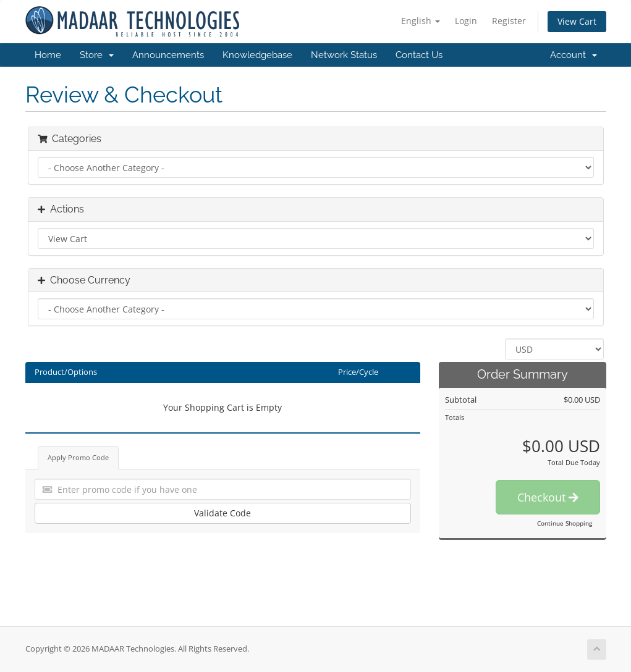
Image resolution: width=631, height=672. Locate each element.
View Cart (577, 21)
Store (97, 55)
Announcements (168, 55)
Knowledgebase (257, 55)
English (421, 21)
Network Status (344, 55)
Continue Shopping (565, 523)
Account (574, 55)
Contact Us (419, 55)
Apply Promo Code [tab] (78, 457)
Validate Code (222, 513)
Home (48, 55)
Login (466, 21)
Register (509, 21)
